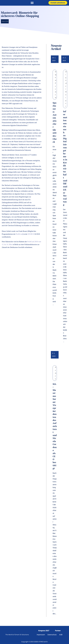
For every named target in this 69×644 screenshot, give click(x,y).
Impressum (41, 635)
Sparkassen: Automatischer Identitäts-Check (55, 122)
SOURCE (31, 234)
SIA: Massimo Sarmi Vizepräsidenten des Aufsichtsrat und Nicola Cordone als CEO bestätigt (55, 426)
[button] (32, 3)
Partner (58, 631)
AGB (61, 635)
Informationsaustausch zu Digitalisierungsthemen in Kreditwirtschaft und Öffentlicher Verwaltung (65, 158)
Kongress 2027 (44, 631)
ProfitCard (19, 234)
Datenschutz (52, 635)
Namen (56, 373)
